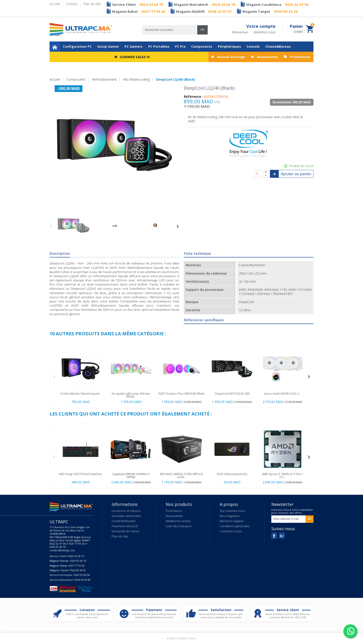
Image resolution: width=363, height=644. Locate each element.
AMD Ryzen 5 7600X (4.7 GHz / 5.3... (283, 475)
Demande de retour (125, 531)
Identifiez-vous (264, 32)
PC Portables (159, 46)
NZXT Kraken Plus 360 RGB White (182, 393)
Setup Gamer (108, 46)
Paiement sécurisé (125, 526)
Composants (202, 46)
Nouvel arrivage (231, 57)
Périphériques (229, 46)
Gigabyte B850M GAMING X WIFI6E (131, 475)
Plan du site (120, 536)
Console (253, 46)
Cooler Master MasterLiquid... (81, 393)
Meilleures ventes (178, 521)
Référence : (193, 97)
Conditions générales (235, 526)
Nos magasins (230, 516)
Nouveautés (268, 57)
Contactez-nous (231, 531)
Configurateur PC (77, 46)
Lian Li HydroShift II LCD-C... (283, 393)
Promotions (300, 57)
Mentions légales (232, 521)
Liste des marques (179, 526)
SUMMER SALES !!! (135, 57)
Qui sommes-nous (233, 511)
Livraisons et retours (126, 511)
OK (202, 30)
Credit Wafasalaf (124, 521)
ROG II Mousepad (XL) (232, 474)
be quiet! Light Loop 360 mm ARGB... (131, 395)
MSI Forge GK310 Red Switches (81, 474)
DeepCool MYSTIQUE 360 (232, 393)
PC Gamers (134, 46)
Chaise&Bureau (278, 46)
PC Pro (180, 46)
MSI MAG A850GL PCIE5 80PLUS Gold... (181, 475)
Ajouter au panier (291, 174)
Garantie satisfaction (126, 516)
